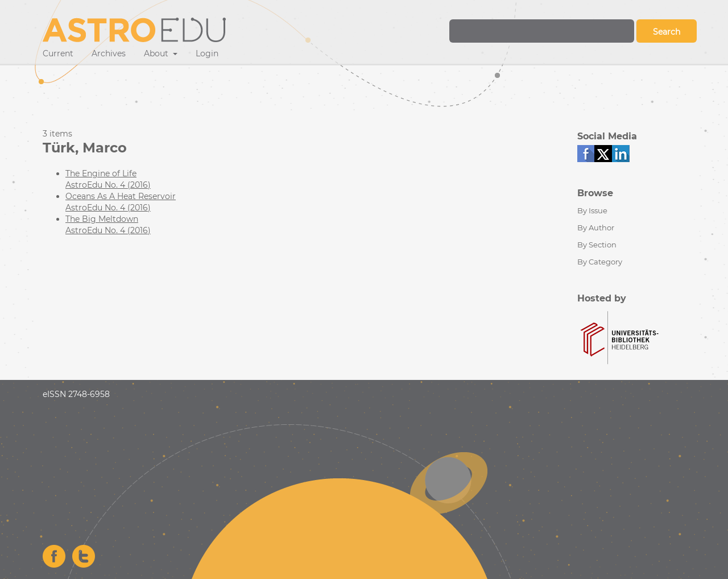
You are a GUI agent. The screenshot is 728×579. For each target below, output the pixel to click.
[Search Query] (542, 31)
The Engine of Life (101, 173)
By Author (596, 228)
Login (207, 53)
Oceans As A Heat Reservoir (121, 196)
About (157, 53)
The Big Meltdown (102, 219)
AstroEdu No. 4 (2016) (108, 185)
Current (58, 53)
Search (667, 32)
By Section (597, 245)
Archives (109, 53)
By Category (600, 262)
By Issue (592, 210)
